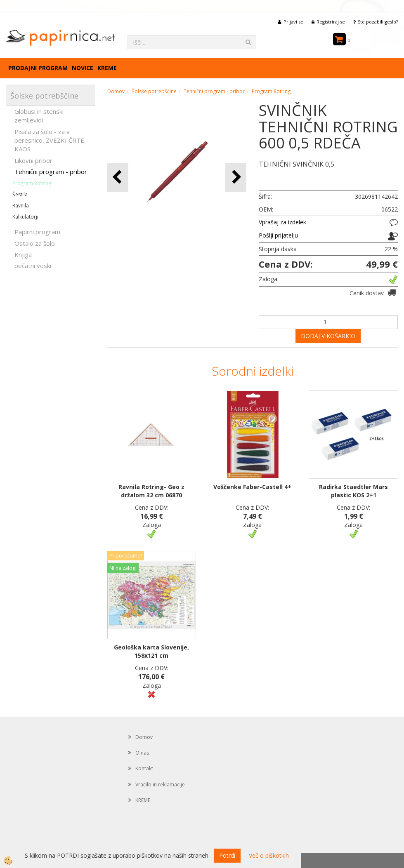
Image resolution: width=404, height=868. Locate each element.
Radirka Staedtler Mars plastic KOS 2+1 (353, 491)
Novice (83, 68)
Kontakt (144, 768)
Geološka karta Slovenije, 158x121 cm (151, 651)
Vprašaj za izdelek (282, 222)
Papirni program (37, 232)
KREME (107, 68)
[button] (236, 178)
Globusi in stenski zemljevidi (39, 116)
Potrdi (227, 855)
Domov (116, 91)
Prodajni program (38, 68)
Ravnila (21, 206)
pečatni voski (33, 266)
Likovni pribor (33, 160)
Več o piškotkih (269, 855)
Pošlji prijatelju (278, 235)
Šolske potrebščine (154, 91)
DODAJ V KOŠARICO (328, 336)
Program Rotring (32, 183)
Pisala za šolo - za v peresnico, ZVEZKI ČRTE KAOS (49, 140)
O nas (142, 753)
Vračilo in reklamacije (160, 784)
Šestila (20, 194)
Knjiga (23, 254)
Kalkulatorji (25, 217)
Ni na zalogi (123, 568)
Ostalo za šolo (35, 243)
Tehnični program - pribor (51, 172)
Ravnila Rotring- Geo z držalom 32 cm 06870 (151, 491)
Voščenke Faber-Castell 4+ (252, 487)
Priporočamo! (126, 556)
